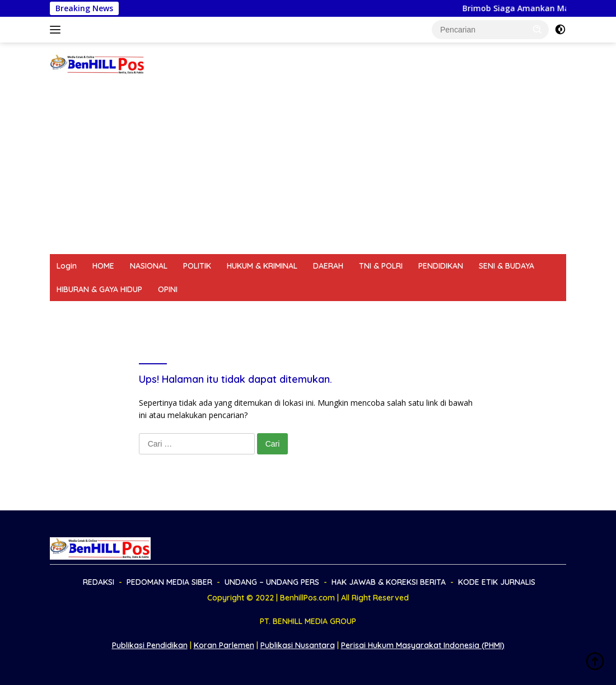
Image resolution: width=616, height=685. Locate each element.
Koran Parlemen (224, 645)
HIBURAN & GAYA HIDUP (99, 289)
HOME (103, 266)
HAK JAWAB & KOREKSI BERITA (372, 313)
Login (67, 266)
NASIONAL (149, 266)
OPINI (168, 289)
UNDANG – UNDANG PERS (252, 313)
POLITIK (197, 266)
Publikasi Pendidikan (150, 645)
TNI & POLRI (381, 266)
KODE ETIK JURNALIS (484, 313)
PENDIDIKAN (441, 266)
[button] (538, 29)
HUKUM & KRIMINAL (262, 266)
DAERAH (328, 266)
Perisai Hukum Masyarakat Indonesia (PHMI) (423, 645)
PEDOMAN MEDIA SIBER (146, 313)
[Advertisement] (308, 170)
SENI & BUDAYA (507, 266)
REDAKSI (72, 313)
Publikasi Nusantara (298, 645)
